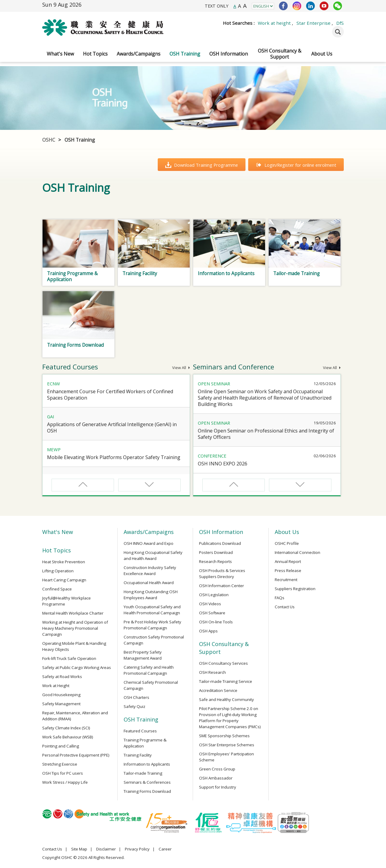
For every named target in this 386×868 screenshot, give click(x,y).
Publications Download (220, 543)
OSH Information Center (221, 586)
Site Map (79, 849)
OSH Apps (208, 631)
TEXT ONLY (217, 6)
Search (338, 32)
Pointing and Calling (61, 746)
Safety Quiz (134, 706)
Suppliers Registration (295, 589)
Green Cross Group (217, 769)
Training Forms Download (147, 791)
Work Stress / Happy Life (65, 782)
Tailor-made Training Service (226, 681)
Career (165, 849)
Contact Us (285, 607)
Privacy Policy (137, 849)
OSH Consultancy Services (223, 663)
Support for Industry (218, 787)
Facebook (283, 6)
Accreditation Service (218, 690)
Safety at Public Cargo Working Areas (77, 667)
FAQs (280, 598)
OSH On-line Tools (216, 622)
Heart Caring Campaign (64, 580)
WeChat (338, 6)
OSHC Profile (287, 543)
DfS (340, 23)
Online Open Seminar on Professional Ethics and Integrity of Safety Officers (266, 434)
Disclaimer (106, 849)
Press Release (288, 571)
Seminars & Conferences (147, 782)
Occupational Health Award (149, 583)
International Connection (297, 552)
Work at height (274, 23)
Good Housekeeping (61, 695)
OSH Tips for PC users (63, 773)
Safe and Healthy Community (226, 699)
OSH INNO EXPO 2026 (223, 464)
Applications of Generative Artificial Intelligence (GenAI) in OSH (112, 428)
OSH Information (229, 54)
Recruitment (286, 580)
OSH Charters (136, 697)
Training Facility (138, 755)
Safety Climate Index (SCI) (66, 728)
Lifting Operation (58, 571)
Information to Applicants (147, 764)
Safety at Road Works (62, 677)
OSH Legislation (214, 595)
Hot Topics (95, 54)
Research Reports (215, 561)
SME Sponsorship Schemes (224, 736)
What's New (60, 54)
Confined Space (57, 589)
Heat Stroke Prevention (64, 562)
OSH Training (185, 54)
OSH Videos (210, 604)
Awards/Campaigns (139, 54)
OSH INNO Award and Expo (149, 543)
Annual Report (288, 561)
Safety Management (61, 704)
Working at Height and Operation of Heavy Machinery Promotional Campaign (75, 628)
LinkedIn (310, 6)
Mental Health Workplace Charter (73, 613)
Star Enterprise (313, 23)
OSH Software (212, 613)
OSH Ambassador (216, 778)
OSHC (49, 140)
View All (181, 368)
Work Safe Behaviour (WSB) (68, 737)
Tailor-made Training (143, 773)
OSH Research (212, 672)
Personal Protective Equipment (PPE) (76, 755)
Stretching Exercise (60, 764)
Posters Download (216, 552)
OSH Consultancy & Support (280, 54)
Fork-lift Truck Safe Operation (69, 658)
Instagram (297, 6)
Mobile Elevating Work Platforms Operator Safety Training (114, 457)
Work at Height (56, 686)
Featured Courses (140, 731)
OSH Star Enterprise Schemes (227, 745)
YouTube (324, 6)
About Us (322, 54)
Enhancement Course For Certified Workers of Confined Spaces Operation (110, 395)
